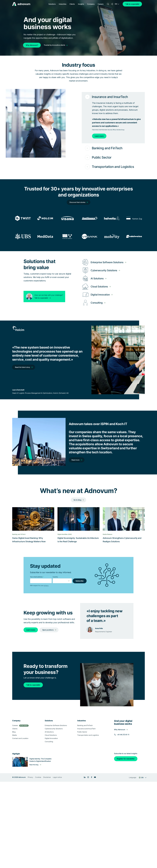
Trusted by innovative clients (54, 45)
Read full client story (22, 367)
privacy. (46, 585)
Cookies (38, 777)
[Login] (112, 4)
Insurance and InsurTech (86, 729)
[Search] (108, 4)
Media (14, 735)
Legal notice (57, 777)
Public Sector (82, 732)
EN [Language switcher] (116, 4)
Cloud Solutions (51, 735)
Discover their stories (77, 202)
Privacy (30, 777)
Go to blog (77, 500)
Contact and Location (20, 738)
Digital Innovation (51, 738)
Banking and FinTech (85, 725)
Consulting (49, 742)
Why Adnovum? (32, 45)
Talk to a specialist (132, 4)
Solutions (52, 4)
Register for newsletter (126, 759)
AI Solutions (49, 732)
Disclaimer (47, 777)
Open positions (48, 630)
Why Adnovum (120, 730)
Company (91, 4)
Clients (72, 4)
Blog (14, 732)
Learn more (99, 136)
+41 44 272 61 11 (123, 735)
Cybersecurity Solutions (54, 729)
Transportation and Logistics (88, 735)
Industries (63, 4)
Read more (75, 460)
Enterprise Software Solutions (56, 725)
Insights (81, 4)
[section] (78, 747)
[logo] (21, 4)
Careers (101, 4)
